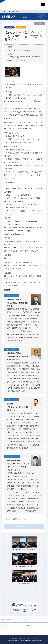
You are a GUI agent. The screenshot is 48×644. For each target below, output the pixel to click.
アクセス (22, 60)
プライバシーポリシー (34, 619)
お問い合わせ (7, 619)
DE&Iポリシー (7, 626)
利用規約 (30, 626)
